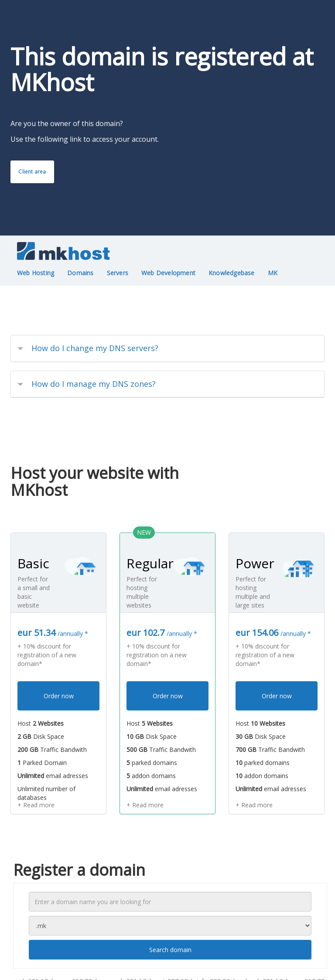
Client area (32, 172)
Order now (59, 696)
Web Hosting (36, 273)
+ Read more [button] (36, 805)
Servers (118, 273)
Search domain (170, 950)
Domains (80, 273)
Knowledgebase (232, 273)
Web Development (168, 273)
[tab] (167, 348)
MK (273, 273)
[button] (167, 348)
